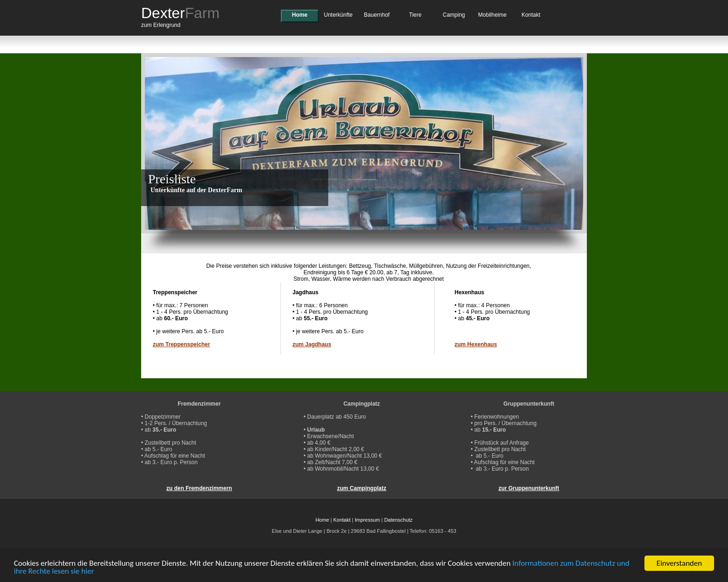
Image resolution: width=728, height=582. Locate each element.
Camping (454, 15)
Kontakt (531, 15)
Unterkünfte (338, 15)
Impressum (367, 520)
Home (300, 15)
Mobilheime (492, 15)
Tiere (415, 15)
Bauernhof (377, 15)
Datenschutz (398, 520)
